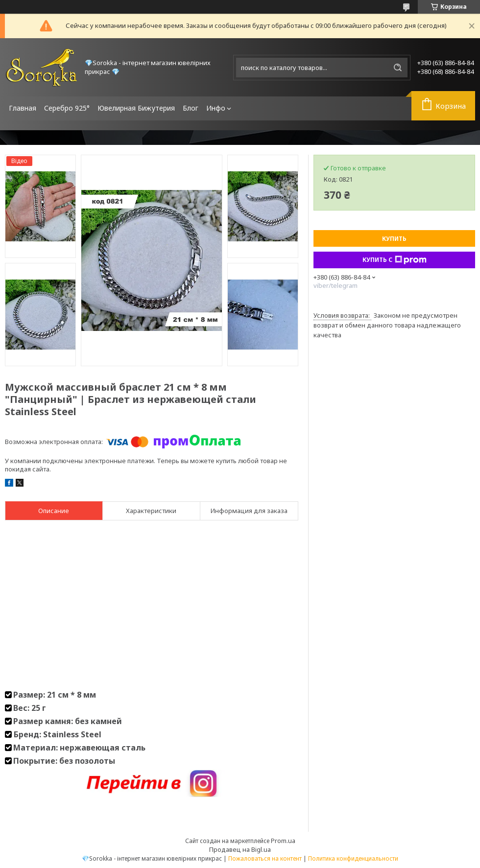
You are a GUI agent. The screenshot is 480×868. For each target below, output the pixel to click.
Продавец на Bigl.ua (240, 849)
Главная (23, 108)
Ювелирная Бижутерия (136, 108)
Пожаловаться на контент (265, 858)
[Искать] (398, 68)
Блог (191, 108)
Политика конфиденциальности (353, 858)
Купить (394, 239)
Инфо (216, 108)
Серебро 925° (67, 108)
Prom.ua (283, 841)
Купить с (395, 260)
